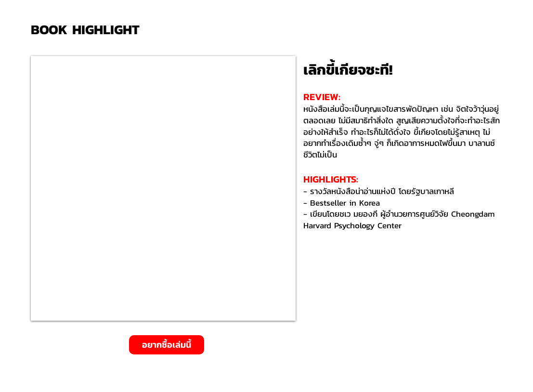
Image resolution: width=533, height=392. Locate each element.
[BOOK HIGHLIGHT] (89, 30)
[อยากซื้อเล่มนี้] (167, 345)
